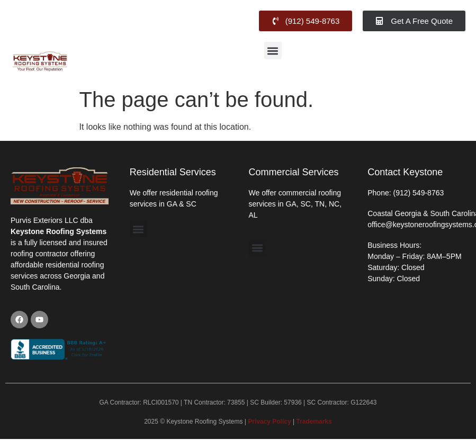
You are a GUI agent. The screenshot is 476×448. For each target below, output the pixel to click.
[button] (273, 51)
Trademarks (314, 422)
